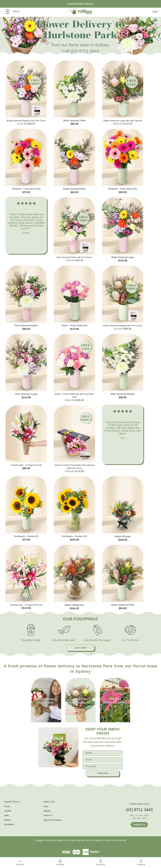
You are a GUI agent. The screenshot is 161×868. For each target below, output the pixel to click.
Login (155, 12)
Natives (8, 820)
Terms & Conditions (94, 840)
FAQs (46, 806)
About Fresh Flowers (53, 820)
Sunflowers (9, 824)
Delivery (47, 811)
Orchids (8, 811)
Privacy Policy (111, 840)
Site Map (122, 840)
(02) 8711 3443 (85, 51)
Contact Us (139, 825)
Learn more (80, 648)
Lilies (6, 815)
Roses (7, 806)
